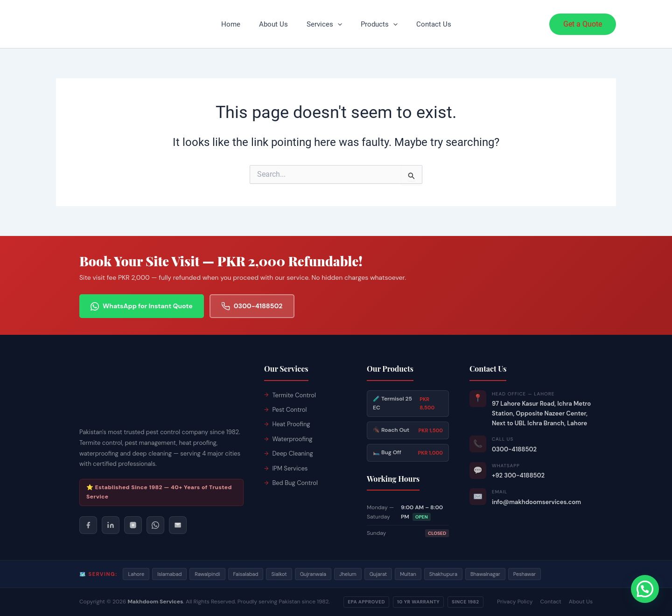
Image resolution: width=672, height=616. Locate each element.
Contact (550, 602)
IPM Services (290, 468)
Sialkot (279, 574)
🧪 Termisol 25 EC (408, 404)
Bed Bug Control (295, 483)
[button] (338, 24)
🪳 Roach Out (408, 430)
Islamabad (169, 574)
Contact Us (434, 24)
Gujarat (378, 574)
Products (379, 24)
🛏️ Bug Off (408, 453)
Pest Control (289, 410)
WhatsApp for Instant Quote (142, 306)
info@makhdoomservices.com (536, 502)
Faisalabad (246, 574)
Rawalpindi (207, 574)
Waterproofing (292, 439)
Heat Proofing (291, 424)
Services (324, 24)
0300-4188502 (252, 306)
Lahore (136, 574)
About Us (273, 24)
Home (231, 24)
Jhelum (348, 574)
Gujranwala (313, 574)
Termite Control (294, 395)
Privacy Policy (515, 602)
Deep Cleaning (292, 453)
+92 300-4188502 (518, 475)
